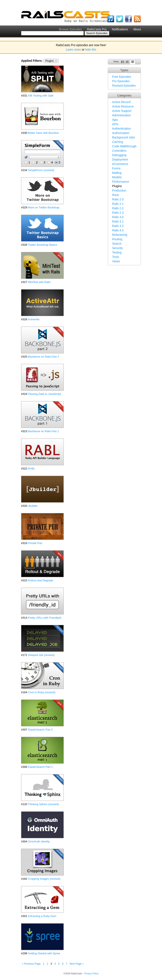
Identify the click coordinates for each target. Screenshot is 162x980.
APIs (115, 124)
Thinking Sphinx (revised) (43, 804)
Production (119, 190)
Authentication (122, 129)
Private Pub (35, 543)
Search (117, 244)
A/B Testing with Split (41, 96)
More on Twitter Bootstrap (44, 207)
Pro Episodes (121, 81)
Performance (121, 182)
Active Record (121, 102)
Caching (118, 142)
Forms (116, 168)
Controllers (119, 151)
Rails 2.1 (118, 204)
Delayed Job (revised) (41, 655)
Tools (116, 257)
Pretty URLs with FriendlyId (45, 618)
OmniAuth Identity (39, 841)
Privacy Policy (91, 973)
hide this (91, 50)
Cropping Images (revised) (44, 879)
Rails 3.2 (118, 226)
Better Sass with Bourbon (44, 133)
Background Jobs (124, 137)
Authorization (121, 133)
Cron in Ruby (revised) (42, 692)
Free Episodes (122, 77)
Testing (117, 252)
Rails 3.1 (118, 221)
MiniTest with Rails (39, 282)
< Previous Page (31, 964)
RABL (32, 469)
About (137, 29)
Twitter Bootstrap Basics (43, 245)
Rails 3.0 (118, 217)
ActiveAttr (34, 319)
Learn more (73, 50)
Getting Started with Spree (44, 953)
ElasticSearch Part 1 (40, 767)
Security (118, 248)
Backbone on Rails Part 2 (44, 357)
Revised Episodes (124, 86)
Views (116, 261)
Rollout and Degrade (41, 580)
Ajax (115, 120)
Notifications (120, 29)
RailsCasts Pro (97, 29)
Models (117, 177)
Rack (116, 195)
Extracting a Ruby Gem (42, 916)
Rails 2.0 (118, 199)
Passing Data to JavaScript (45, 394)
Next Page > (77, 964)
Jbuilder (33, 506)
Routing (117, 239)
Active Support (122, 111)
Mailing (117, 173)
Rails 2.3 (118, 213)
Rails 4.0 (118, 230)
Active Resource (123, 106)
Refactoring (120, 235)
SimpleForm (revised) (41, 170)
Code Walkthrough (124, 146)
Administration (122, 115)
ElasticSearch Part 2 (40, 730)
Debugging (119, 155)
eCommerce (120, 164)
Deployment (120, 160)
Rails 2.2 (118, 208)
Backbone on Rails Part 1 (44, 431)
